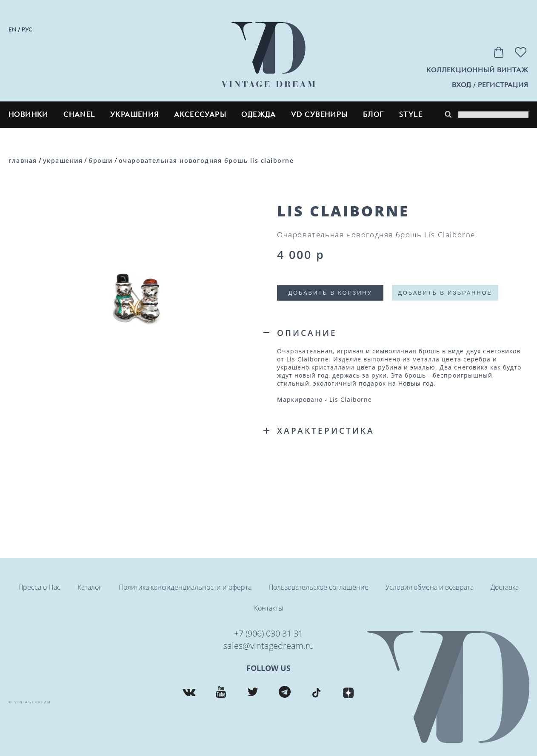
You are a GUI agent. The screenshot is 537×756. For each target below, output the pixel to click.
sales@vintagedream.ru (269, 646)
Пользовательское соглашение (318, 587)
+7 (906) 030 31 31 (268, 633)
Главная (23, 161)
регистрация (503, 85)
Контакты (269, 608)
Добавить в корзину (330, 293)
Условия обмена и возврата (430, 587)
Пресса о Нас (39, 587)
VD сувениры (319, 115)
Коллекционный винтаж (477, 70)
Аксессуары (200, 115)
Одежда (259, 115)
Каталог (90, 587)
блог (374, 115)
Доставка (505, 587)
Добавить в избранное (445, 293)
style (411, 115)
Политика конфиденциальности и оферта (185, 587)
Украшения (135, 115)
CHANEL (79, 115)
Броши (101, 161)
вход (461, 85)
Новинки (29, 115)
